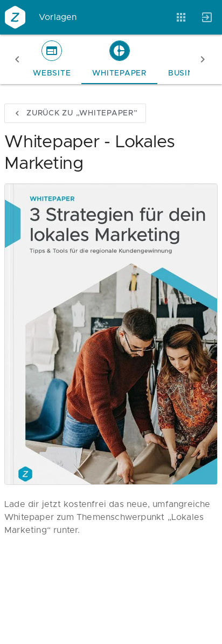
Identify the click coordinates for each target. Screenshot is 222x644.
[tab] (52, 59)
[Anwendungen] (181, 17)
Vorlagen (58, 17)
